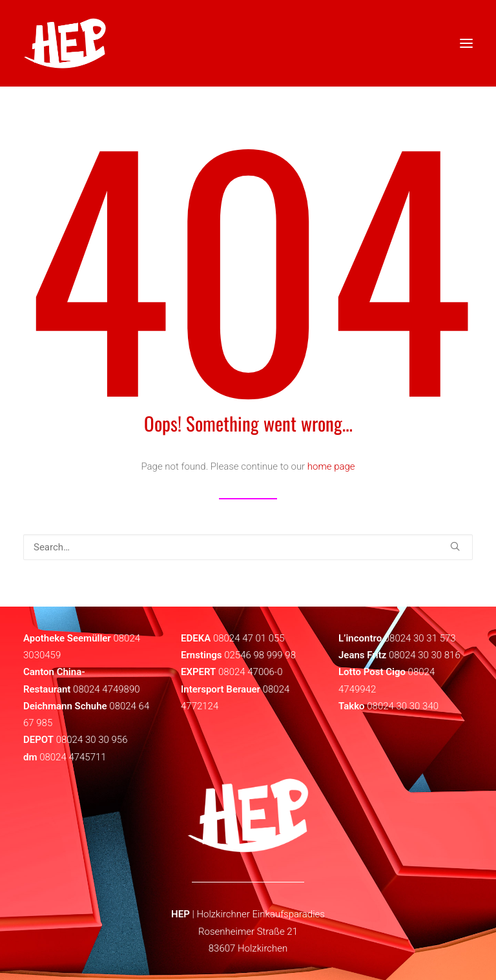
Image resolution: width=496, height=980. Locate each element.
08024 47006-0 (250, 672)
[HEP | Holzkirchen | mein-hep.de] (65, 43)
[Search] (248, 547)
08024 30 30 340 (403, 706)
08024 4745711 (73, 757)
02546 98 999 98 (260, 655)
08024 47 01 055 (249, 638)
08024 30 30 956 (92, 740)
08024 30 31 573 (420, 638)
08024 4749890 (107, 689)
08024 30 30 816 (425, 655)
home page (331, 466)
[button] (455, 546)
